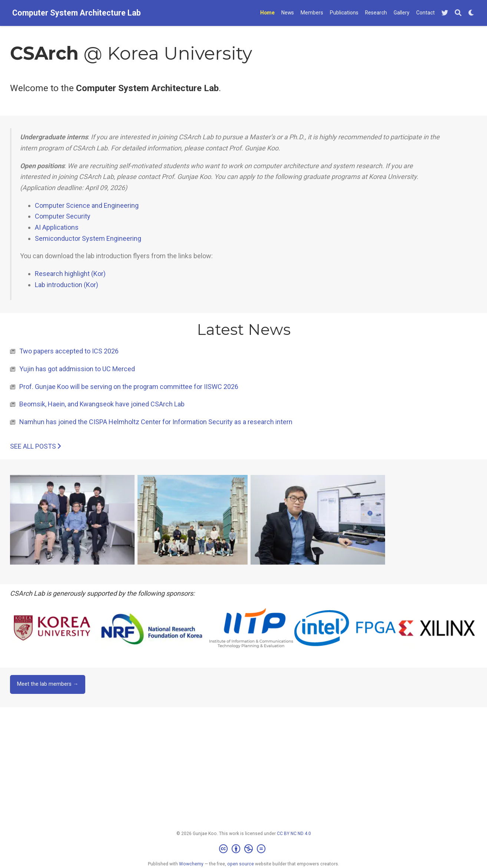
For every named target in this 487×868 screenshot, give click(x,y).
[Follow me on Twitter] (445, 13)
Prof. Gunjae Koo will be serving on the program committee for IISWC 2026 (129, 387)
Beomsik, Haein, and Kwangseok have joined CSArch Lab (102, 404)
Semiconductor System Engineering (88, 238)
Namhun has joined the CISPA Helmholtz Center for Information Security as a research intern (156, 422)
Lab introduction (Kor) (67, 285)
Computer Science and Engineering (87, 205)
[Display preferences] (471, 13)
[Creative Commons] (244, 849)
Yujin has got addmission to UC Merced (77, 369)
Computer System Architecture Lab (77, 13)
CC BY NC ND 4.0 (294, 834)
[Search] (458, 13)
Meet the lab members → (48, 684)
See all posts (35, 446)
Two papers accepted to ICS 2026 (69, 351)
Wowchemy (191, 864)
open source (241, 864)
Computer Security (63, 216)
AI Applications (57, 227)
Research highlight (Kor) (70, 274)
